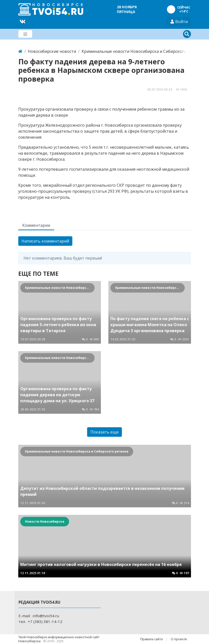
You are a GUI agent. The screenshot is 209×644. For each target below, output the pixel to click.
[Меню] (25, 34)
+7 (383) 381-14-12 (45, 621)
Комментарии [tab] (36, 225)
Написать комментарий (45, 241)
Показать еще (104, 432)
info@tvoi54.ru (46, 616)
